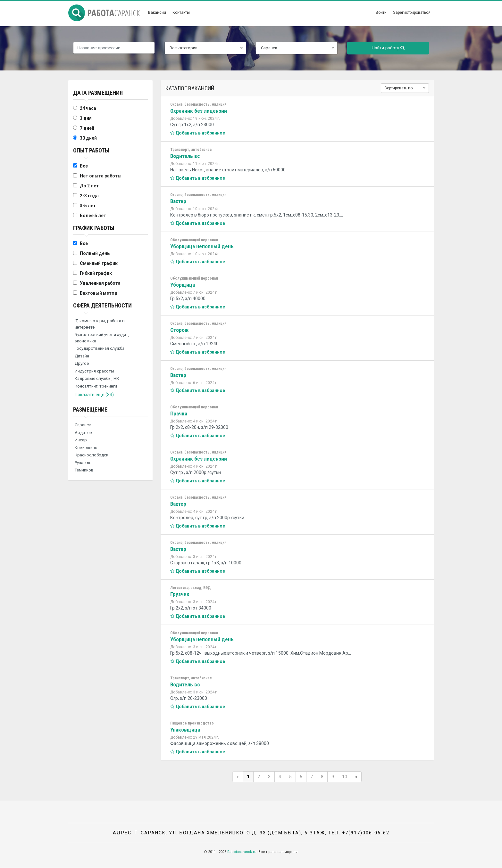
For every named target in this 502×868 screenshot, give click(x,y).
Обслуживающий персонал (194, 240)
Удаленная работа (100, 283)
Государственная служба (100, 348)
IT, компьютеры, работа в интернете (100, 324)
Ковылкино (86, 448)
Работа (104, 13)
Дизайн (82, 356)
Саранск (83, 425)
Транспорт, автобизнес (191, 150)
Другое (82, 363)
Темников (84, 470)
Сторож (180, 330)
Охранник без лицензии (199, 111)
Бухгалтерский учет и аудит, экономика (102, 338)
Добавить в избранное (198, 133)
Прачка (179, 414)
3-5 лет (88, 206)
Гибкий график (96, 273)
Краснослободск (92, 455)
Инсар (81, 440)
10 (345, 777)
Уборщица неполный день (202, 246)
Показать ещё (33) (94, 395)
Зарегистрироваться (412, 12)
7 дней (87, 128)
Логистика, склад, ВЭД (190, 588)
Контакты (181, 12)
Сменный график (99, 263)
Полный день (95, 253)
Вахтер (178, 201)
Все (84, 166)
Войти (381, 12)
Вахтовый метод (99, 293)
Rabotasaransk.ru (242, 852)
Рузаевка (84, 463)
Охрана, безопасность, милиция (198, 104)
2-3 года (89, 196)
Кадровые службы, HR (97, 378)
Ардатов (84, 433)
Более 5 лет (93, 216)
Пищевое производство (192, 723)
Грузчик (180, 594)
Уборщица (183, 285)
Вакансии (157, 12)
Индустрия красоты (94, 371)
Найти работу (388, 48)
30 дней (88, 138)
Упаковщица (185, 730)
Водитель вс (185, 156)
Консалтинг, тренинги (96, 386)
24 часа (88, 108)
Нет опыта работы (101, 176)
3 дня (86, 118)
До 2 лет (89, 186)
